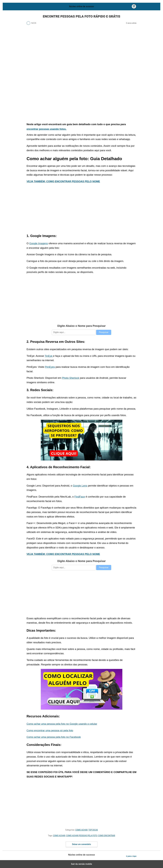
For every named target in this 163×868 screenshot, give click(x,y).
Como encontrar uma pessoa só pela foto (50, 730)
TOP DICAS (93, 830)
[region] (82, 97)
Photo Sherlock (71, 378)
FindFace (80, 497)
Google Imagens (39, 243)
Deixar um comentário (81, 844)
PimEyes (50, 367)
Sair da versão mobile (81, 864)
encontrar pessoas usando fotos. (47, 129)
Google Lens (80, 486)
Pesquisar (104, 332)
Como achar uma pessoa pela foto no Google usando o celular (62, 724)
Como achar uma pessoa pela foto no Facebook (54, 737)
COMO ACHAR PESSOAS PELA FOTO (82, 836)
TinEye (49, 356)
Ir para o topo (131, 856)
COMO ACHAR (81, 830)
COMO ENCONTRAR (107, 836)
